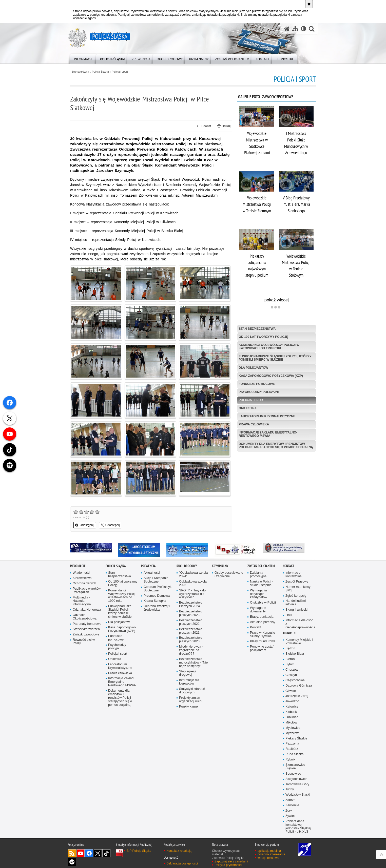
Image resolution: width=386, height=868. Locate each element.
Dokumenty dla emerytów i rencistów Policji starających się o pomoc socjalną (276, 446)
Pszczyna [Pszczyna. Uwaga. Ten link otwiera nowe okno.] (292, 744)
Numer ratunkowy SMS (298, 589)
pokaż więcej (290, 301)
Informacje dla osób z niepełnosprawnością (300, 624)
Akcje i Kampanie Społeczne (156, 580)
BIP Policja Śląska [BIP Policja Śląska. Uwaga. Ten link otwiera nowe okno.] (139, 851)
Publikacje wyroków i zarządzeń (87, 591)
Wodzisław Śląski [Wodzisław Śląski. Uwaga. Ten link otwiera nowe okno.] (298, 795)
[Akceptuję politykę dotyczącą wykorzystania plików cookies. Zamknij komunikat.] (309, 4)
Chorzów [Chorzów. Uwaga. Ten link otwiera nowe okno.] (292, 670)
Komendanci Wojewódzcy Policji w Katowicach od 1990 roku (269, 347)
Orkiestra (248, 408)
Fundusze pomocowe (257, 384)
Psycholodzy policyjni (259, 392)
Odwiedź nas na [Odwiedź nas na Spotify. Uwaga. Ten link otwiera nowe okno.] (72, 862)
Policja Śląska (100, 72)
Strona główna (80, 72)
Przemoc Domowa (157, 596)
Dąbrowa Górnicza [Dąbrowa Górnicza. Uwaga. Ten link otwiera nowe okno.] (299, 686)
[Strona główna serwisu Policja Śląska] (287, 29)
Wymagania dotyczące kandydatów (258, 594)
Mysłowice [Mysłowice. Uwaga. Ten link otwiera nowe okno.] (293, 728)
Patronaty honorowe (87, 624)
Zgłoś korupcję (296, 596)
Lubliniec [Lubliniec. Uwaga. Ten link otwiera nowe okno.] (292, 717)
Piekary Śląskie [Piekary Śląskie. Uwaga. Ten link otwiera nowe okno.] (296, 739)
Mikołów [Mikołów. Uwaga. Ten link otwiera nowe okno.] (291, 723)
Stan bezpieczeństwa (257, 329)
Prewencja (148, 566)
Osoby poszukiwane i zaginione (229, 575)
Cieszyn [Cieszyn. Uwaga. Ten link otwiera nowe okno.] (291, 675)
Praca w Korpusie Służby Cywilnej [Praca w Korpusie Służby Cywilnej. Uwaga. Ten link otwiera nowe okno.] (263, 635)
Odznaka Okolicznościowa (85, 617)
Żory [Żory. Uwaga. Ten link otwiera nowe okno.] (289, 811)
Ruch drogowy (187, 566)
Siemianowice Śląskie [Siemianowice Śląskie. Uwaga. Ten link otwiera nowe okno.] (295, 767)
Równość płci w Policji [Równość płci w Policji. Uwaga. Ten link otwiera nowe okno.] (84, 642)
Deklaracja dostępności (182, 863)
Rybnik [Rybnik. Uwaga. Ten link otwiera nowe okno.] (290, 760)
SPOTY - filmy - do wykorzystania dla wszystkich (192, 594)
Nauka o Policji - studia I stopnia (262, 583)
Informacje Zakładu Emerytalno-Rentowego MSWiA (268, 434)
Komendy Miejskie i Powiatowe (299, 642)
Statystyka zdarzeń (86, 629)
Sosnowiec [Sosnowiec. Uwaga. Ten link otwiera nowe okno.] (293, 774)
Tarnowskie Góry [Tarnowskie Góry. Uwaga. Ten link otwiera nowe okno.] (297, 784)
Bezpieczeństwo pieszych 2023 (191, 613)
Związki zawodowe (86, 635)
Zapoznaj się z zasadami (231, 861)
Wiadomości (81, 573)
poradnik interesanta (271, 854)
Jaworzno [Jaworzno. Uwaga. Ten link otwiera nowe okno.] (292, 701)
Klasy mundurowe (263, 641)
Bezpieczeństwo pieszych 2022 (191, 622)
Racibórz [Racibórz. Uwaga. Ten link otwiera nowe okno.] (292, 749)
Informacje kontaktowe (294, 575)
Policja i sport (120, 72)
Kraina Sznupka (155, 601)
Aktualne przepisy (263, 622)
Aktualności (152, 573)
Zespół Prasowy (297, 582)
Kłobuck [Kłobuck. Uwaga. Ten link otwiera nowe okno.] (291, 712)
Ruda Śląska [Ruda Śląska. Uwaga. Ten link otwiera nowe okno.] (295, 754)
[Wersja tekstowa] (304, 29)
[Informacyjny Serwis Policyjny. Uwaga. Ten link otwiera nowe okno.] (187, 550)
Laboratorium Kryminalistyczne (267, 416)
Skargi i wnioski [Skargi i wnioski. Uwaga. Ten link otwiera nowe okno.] (296, 610)
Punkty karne (188, 707)
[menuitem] (84, 58)
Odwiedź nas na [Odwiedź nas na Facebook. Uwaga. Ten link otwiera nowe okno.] (89, 853)
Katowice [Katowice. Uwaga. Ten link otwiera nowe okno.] (292, 707)
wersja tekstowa (268, 858)
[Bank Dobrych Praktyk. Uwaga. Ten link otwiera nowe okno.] (235, 550)
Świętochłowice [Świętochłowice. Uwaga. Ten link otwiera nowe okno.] (296, 779)
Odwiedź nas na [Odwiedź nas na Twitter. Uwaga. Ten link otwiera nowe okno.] (98, 853)
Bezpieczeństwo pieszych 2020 (191, 640)
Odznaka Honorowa (87, 610)
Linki (289, 615)
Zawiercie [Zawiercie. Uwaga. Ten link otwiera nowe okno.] (292, 805)
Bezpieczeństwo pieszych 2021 (191, 631)
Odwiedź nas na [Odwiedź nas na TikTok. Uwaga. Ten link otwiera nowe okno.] (106, 853)
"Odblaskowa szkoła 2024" (193, 575)
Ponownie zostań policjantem (262, 648)
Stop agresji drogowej (188, 673)
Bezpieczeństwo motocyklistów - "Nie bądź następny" (193, 663)
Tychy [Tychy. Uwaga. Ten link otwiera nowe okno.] (290, 789)
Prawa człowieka (254, 424)
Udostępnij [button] (85, 525)
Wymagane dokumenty (258, 610)
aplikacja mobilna (269, 851)
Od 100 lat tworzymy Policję (264, 337)
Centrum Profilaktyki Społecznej (158, 589)
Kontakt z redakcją (179, 851)
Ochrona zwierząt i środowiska (157, 608)
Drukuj (224, 126)
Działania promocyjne (258, 575)
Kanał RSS (72, 853)
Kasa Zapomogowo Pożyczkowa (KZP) (271, 376)
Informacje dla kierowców (189, 682)
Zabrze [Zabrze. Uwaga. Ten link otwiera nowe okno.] (290, 800)
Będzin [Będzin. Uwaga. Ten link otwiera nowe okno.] (290, 648)
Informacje (78, 566)
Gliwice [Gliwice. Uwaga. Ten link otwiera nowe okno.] (291, 691)
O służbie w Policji (263, 603)
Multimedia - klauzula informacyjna (82, 601)
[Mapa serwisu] (295, 29)
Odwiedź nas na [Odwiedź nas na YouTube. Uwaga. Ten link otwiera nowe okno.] (81, 853)
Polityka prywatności (228, 865)
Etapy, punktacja (262, 617)
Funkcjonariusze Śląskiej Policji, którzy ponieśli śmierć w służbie (275, 358)
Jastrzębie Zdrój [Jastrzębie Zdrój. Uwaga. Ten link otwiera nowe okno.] (297, 696)
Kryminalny (220, 566)
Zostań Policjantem (261, 566)
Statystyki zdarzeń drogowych (192, 691)
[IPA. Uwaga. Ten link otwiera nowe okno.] (91, 548)
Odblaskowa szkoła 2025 (193, 583)
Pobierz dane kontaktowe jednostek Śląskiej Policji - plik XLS (298, 827)
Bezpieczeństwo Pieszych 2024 (191, 604)
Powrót (204, 126)
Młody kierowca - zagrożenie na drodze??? (191, 650)
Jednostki (290, 633)
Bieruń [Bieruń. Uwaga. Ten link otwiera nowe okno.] (290, 659)
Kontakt (255, 627)
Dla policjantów (254, 368)
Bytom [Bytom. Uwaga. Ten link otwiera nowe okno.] (290, 664)
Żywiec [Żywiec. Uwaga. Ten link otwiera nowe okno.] (290, 816)
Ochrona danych (84, 583)
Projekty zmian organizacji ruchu (191, 700)
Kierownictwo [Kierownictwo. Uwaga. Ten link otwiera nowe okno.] (82, 578)
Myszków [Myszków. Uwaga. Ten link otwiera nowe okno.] (292, 733)
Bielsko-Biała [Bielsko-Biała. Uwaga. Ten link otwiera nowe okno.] (295, 654)
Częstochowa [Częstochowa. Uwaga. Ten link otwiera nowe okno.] (295, 680)
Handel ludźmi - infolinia (297, 603)
